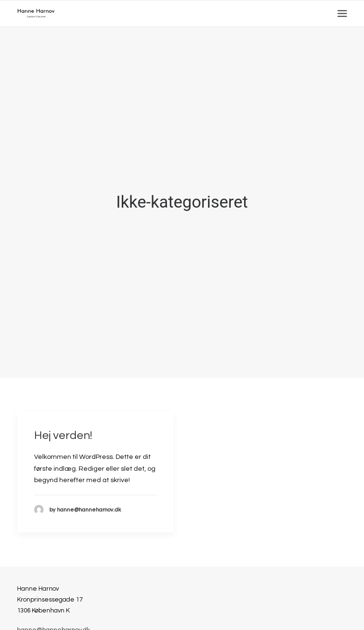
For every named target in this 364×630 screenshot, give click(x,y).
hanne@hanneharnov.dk (54, 625)
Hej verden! (63, 431)
